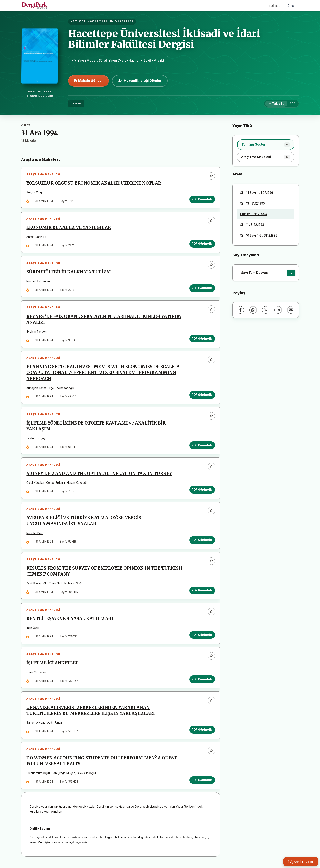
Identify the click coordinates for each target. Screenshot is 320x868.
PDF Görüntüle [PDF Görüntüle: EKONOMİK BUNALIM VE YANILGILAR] (202, 244)
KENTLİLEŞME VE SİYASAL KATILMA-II (70, 621)
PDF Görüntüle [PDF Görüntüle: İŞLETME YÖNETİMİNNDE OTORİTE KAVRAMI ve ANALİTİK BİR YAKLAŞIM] (202, 447)
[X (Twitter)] (266, 310)
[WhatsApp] (253, 310)
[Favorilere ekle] (211, 176)
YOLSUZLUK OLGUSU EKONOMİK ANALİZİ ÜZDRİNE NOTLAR (94, 183)
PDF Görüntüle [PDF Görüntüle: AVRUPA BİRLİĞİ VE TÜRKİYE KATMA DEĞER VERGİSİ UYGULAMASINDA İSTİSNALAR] (202, 542)
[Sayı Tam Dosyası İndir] (291, 273)
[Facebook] (240, 310)
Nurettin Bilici (35, 535)
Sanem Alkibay (36, 725)
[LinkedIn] (278, 310)
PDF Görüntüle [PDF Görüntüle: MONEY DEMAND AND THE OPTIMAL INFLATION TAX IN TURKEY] (202, 491)
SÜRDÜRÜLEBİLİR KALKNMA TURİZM (69, 273)
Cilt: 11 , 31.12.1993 (252, 225)
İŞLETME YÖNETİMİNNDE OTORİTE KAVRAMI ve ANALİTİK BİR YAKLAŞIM (96, 427)
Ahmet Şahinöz (36, 237)
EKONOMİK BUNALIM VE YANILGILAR (69, 228)
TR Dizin (76, 103)
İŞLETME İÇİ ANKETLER (53, 666)
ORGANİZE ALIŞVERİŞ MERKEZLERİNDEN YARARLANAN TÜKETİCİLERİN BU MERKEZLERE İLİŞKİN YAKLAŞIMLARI (91, 713)
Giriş (291, 6)
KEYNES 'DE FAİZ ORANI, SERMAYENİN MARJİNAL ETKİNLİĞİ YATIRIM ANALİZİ (104, 320)
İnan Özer (33, 630)
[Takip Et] (276, 104)
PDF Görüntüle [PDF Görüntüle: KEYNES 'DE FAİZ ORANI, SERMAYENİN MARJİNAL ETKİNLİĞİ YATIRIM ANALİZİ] (202, 339)
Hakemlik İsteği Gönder (140, 81)
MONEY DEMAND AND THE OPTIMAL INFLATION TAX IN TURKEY (99, 475)
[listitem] (266, 145)
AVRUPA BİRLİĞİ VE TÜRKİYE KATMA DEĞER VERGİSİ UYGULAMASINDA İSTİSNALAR (85, 523)
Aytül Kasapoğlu (37, 586)
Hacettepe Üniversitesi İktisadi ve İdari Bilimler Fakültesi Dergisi (164, 39)
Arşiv (237, 174)
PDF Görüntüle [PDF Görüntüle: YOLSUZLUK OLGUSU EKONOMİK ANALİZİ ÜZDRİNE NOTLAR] (202, 199)
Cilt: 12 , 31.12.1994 (254, 214)
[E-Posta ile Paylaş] (291, 310)
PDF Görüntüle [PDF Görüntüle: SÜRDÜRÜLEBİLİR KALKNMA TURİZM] (202, 289)
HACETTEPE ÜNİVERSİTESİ (110, 21)
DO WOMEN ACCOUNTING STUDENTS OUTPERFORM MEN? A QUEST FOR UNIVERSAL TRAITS (102, 764)
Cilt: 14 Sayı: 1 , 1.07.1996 (257, 193)
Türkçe (275, 6)
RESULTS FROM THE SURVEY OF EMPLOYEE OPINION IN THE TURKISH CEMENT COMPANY (104, 573)
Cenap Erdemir (56, 484)
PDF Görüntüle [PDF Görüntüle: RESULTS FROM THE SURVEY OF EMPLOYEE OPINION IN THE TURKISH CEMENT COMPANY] (202, 592)
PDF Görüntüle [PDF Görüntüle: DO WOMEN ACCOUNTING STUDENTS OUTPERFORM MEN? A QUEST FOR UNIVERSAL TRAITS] (202, 783)
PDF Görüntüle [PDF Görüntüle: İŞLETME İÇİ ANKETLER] (202, 682)
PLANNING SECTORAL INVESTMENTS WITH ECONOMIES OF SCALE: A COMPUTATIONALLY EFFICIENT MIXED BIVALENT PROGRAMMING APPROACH (103, 374)
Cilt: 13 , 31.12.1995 (252, 203)
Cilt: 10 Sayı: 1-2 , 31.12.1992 (259, 236)
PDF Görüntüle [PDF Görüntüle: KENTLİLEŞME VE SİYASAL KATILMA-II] (202, 637)
